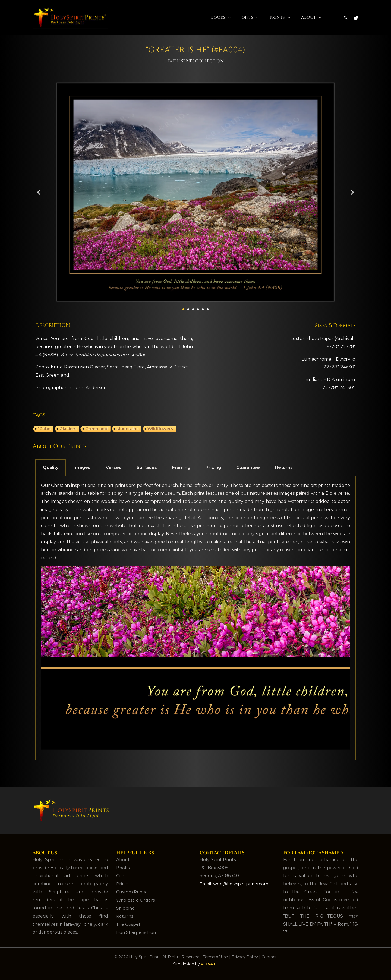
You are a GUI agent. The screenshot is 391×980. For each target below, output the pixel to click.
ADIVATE (209, 964)
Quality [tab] (51, 467)
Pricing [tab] (213, 467)
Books (218, 18)
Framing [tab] (181, 467)
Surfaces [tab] (147, 467)
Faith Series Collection (196, 61)
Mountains (127, 429)
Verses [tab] (113, 467)
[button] (346, 18)
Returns (125, 916)
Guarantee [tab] (248, 467)
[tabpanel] (195, 618)
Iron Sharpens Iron (137, 932)
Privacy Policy (245, 957)
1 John (44, 429)
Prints (277, 18)
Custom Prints (132, 892)
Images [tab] (82, 467)
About (309, 18)
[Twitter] (356, 18)
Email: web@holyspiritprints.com (235, 884)
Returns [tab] (284, 467)
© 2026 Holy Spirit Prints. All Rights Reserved (157, 957)
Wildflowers (160, 429)
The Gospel (129, 924)
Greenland (96, 429)
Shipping (126, 908)
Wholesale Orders (136, 900)
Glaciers (68, 429)
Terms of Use (216, 957)
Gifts (247, 18)
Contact (269, 957)
